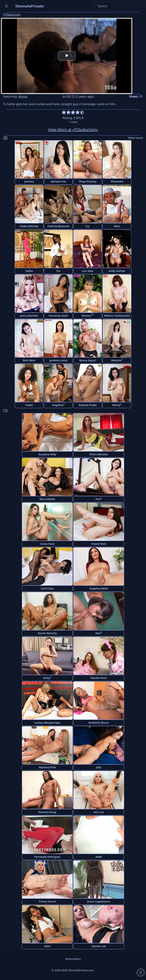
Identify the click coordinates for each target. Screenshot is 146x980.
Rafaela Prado (88, 405)
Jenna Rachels (29, 316)
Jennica (29, 181)
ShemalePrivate (30, 6)
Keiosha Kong (47, 812)
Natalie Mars (99, 678)
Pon (99, 499)
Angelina (58, 405)
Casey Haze (47, 544)
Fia (58, 271)
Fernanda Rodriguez (47, 857)
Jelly (99, 767)
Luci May (88, 271)
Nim (99, 633)
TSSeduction (12, 15)
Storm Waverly (47, 633)
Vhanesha (117, 181)
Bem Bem (29, 360)
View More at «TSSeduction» (73, 130)
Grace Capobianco (99, 901)
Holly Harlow (117, 271)
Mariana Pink (47, 767)
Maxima (117, 360)
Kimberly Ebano (99, 723)
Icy (88, 226)
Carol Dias (47, 588)
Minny (117, 405)
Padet (29, 405)
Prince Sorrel (47, 901)
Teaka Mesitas (29, 226)
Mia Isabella (47, 499)
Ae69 (99, 857)
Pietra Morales (99, 454)
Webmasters (73, 959)
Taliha (29, 271)
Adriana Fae (58, 181)
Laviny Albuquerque (47, 723)
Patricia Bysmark (58, 226)
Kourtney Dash (58, 316)
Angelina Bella (99, 588)
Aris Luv (99, 812)
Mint (117, 226)
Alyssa (23, 96)
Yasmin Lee (99, 946)
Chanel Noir (99, 544)
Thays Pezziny (88, 181)
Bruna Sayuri (88, 360)
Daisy (47, 677)
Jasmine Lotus (58, 360)
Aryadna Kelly (47, 454)
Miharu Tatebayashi (117, 316)
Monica (88, 315)
